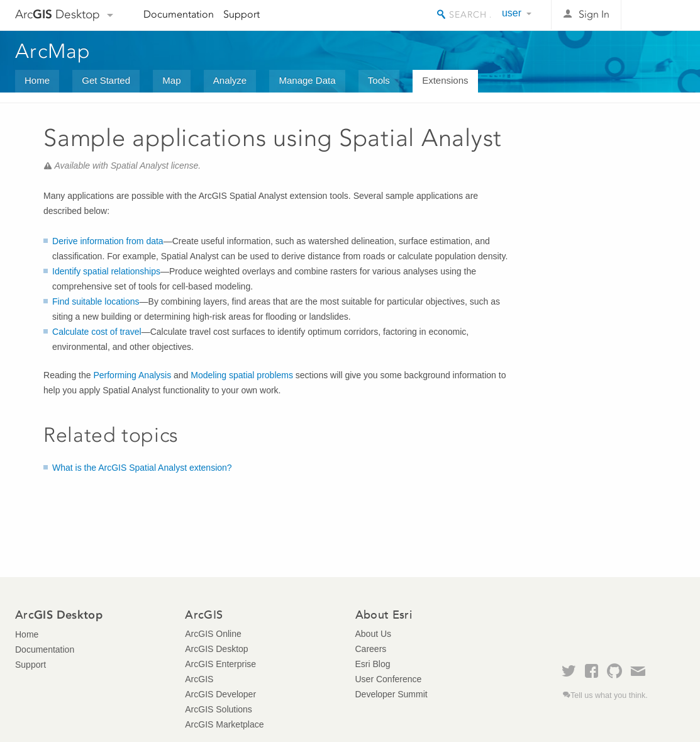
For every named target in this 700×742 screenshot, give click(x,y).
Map (171, 80)
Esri (658, 15)
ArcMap (53, 51)
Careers (371, 649)
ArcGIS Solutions (219, 709)
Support (242, 14)
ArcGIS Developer (220, 694)
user (512, 13)
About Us (374, 634)
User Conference (389, 679)
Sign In (594, 14)
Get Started (106, 80)
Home (37, 80)
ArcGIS (199, 679)
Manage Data (307, 80)
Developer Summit (392, 694)
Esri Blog (373, 664)
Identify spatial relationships (106, 271)
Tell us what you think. (609, 695)
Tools (379, 80)
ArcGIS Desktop (216, 649)
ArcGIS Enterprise (220, 664)
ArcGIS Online (213, 634)
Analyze (230, 80)
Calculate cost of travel (97, 332)
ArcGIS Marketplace (224, 724)
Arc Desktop (58, 14)
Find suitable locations (96, 301)
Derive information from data (108, 241)
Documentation (179, 14)
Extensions (445, 80)
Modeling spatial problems (242, 375)
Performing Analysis (132, 375)
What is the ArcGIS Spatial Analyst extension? (142, 468)
